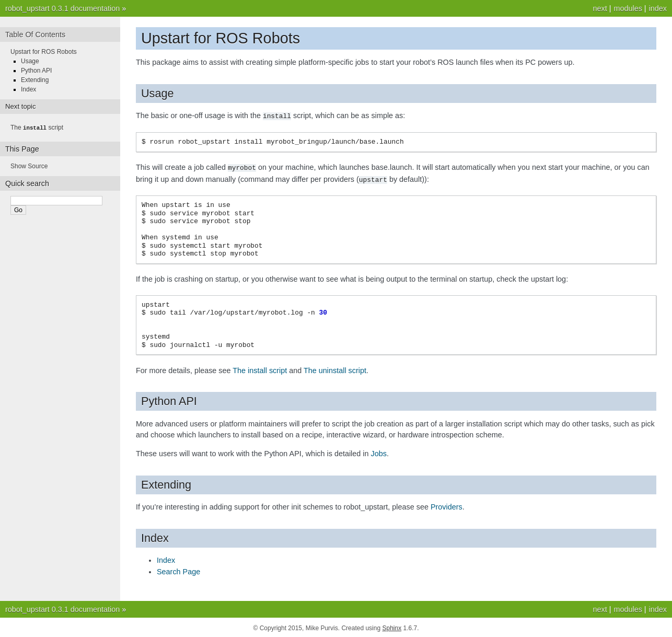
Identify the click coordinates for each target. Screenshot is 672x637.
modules (628, 8)
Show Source (29, 166)
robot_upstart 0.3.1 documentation (62, 8)
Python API (36, 71)
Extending (35, 80)
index (658, 8)
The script (37, 128)
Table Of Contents (35, 34)
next (600, 8)
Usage (30, 61)
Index (28, 89)
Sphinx (392, 627)
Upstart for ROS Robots (44, 52)
